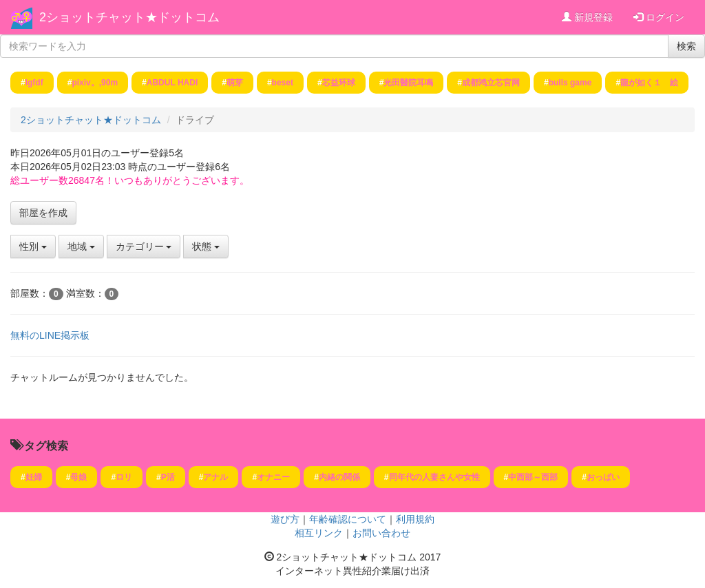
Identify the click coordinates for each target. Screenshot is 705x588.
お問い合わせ (381, 533)
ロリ (124, 477)
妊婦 (34, 477)
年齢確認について (348, 519)
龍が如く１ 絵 (649, 83)
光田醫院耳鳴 (408, 83)
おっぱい (603, 477)
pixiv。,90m (95, 83)
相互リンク (319, 533)
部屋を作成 (43, 213)
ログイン (659, 17)
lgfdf (34, 83)
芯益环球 (339, 83)
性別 (33, 246)
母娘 (78, 477)
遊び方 (285, 519)
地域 (81, 246)
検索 (686, 46)
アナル (215, 477)
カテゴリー (144, 246)
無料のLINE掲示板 (50, 335)
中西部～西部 (533, 477)
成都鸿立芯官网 (491, 83)
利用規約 (415, 519)
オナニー (273, 477)
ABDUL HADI (172, 83)
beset (283, 83)
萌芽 (235, 83)
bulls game (570, 83)
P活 (168, 477)
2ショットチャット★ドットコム (129, 17)
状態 (206, 246)
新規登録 (587, 17)
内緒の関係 (339, 477)
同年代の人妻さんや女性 (434, 477)
